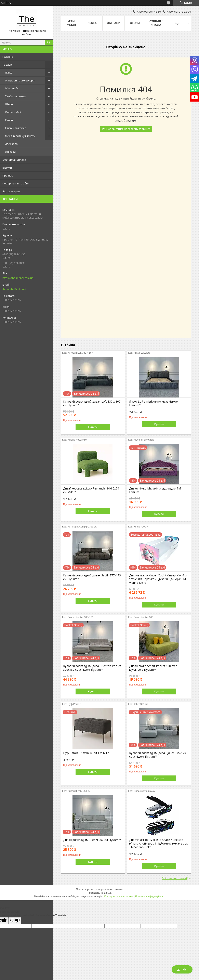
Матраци (114, 23)
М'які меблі (12, 88)
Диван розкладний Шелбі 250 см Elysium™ (92, 840)
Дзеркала (11, 144)
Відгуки (7, 168)
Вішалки (10, 152)
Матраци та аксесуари (20, 80)
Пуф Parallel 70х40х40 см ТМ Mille (86, 753)
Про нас (8, 175)
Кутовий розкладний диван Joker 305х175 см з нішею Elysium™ (158, 755)
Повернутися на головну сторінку (128, 129)
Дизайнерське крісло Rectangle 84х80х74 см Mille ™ (91, 490)
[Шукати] (49, 42)
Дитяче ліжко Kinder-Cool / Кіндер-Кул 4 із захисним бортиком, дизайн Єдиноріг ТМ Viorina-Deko (158, 579)
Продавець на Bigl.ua (99, 893)
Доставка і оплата (14, 160)
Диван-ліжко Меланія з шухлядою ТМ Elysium (155, 490)
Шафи (9, 104)
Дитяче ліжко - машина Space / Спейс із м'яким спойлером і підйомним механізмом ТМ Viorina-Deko (159, 844)
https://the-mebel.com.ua (18, 278)
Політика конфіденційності (150, 897)
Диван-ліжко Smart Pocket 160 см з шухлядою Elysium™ (153, 668)
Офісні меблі (13, 112)
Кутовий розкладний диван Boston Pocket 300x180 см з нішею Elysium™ (92, 668)
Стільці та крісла (16, 128)
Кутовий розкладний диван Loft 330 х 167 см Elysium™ (92, 403)
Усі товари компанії (175, 878)
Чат (182, 969)
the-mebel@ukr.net (14, 289)
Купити (93, 427)
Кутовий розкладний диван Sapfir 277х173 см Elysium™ (92, 577)
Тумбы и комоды (16, 96)
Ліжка (9, 73)
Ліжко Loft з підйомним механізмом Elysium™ (154, 403)
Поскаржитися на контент (119, 897)
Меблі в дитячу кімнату (20, 136)
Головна (8, 57)
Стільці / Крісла (156, 23)
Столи (9, 120)
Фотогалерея (11, 191)
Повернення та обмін (16, 183)
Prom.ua (118, 889)
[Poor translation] (15, 921)
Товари (7, 65)
